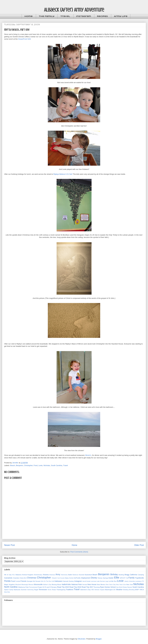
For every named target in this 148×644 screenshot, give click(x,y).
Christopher (28, 465)
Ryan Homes (105, 587)
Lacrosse (94, 581)
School (113, 587)
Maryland (18, 585)
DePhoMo (77, 578)
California (133, 575)
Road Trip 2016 (75, 587)
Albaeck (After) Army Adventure (74, 10)
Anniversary (38, 575)
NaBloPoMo (66, 584)
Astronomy (64, 575)
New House (92, 584)
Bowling (121, 575)
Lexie (41, 465)
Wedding (126, 590)
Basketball (88, 575)
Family (131, 578)
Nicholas (47, 465)
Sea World (119, 587)
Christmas (32, 578)
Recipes (102, 16)
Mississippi (25, 585)
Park (27, 587)
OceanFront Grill (24, 39)
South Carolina (57, 465)
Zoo (9, 592)
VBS (93, 590)
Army (58, 574)
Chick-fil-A (23, 578)
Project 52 (41, 587)
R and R (48, 587)
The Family (47, 16)
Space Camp (9, 590)
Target (36, 590)
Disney (94, 578)
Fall (127, 578)
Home (29, 16)
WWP (137, 590)
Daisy (67, 578)
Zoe (6, 592)
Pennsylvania (33, 587)
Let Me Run (113, 581)
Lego (107, 581)
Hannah (66, 581)
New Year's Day (111, 585)
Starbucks (17, 590)
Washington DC (110, 590)
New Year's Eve (121, 585)
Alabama (18, 575)
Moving (54, 584)
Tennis (50, 590)
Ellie (117, 577)
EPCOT (123, 578)
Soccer (130, 587)
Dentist (71, 578)
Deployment (86, 578)
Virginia (102, 590)
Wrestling (132, 590)
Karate (88, 581)
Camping (141, 575)
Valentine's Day (85, 590)
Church (54, 578)
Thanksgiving (61, 590)
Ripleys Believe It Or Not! (63, 174)
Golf (53, 581)
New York (130, 584)
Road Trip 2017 (87, 587)
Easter (111, 578)
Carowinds (8, 578)
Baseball (82, 575)
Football (18, 581)
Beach (13, 465)
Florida (7, 581)
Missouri (31, 585)
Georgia (30, 581)
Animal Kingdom (28, 575)
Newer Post (9, 545)
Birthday (114, 574)
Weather (119, 590)
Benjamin (20, 465)
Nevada (85, 585)
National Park (77, 584)
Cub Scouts (61, 578)
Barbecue (75, 575)
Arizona (46, 575)
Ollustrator (82, 639)
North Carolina (11, 587)
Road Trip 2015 (63, 587)
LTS (143, 581)
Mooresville (38, 584)
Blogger (99, 639)
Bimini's (88, 455)
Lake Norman (101, 581)
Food (36, 465)
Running (97, 587)
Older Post (139, 545)
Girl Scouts (36, 581)
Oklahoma (22, 587)
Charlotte (16, 578)
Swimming (30, 590)
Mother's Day (47, 585)
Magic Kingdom (9, 584)
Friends (23, 581)
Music (59, 584)
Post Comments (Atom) (79, 552)
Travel (65, 16)
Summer (24, 590)
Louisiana (138, 581)
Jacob (84, 581)
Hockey (71, 581)
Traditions (70, 590)
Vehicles (97, 590)
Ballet (70, 575)
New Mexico (101, 584)
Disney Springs (103, 578)
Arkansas (52, 575)
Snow (125, 587)
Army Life (121, 16)
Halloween (58, 581)
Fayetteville (139, 578)
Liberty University (130, 581)
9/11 (13, 575)
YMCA (142, 590)
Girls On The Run (46, 581)
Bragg (127, 575)
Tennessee (43, 590)
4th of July (8, 575)
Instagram (84, 16)
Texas (54, 590)
